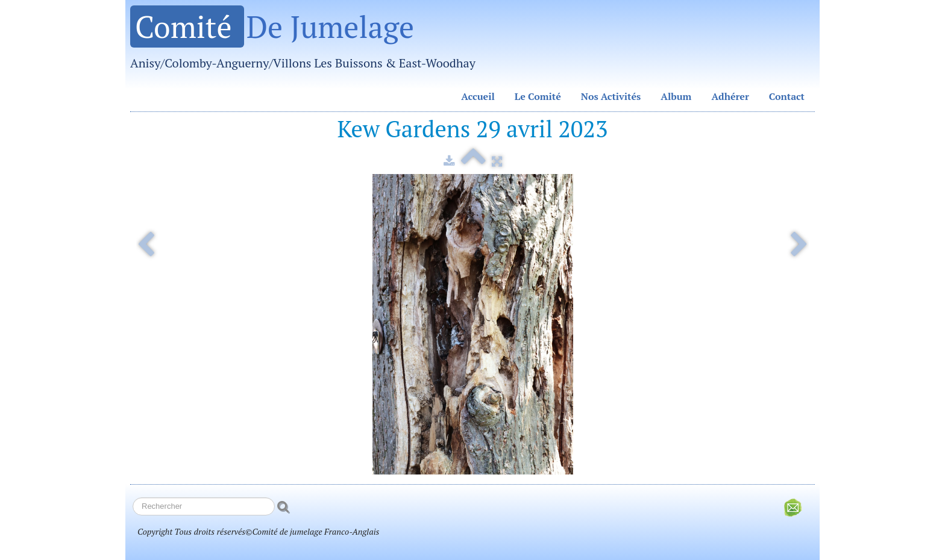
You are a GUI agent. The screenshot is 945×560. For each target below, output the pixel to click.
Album (676, 96)
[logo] (307, 42)
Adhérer (730, 96)
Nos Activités (611, 96)
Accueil (478, 96)
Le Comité (538, 96)
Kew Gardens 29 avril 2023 (473, 129)
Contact (787, 96)
